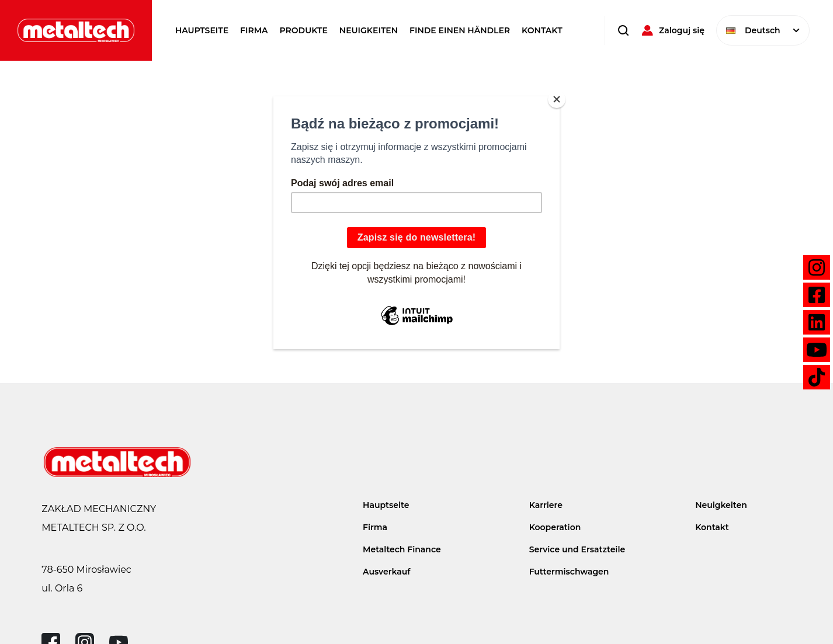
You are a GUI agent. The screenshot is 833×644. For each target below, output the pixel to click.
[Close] (557, 99)
